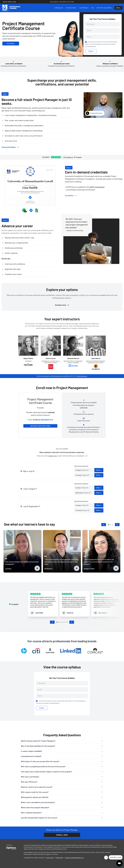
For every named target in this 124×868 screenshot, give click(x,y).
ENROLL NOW (62, 835)
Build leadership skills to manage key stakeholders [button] (23, 125)
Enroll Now (11, 43)
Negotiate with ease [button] (11, 269)
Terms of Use (50, 858)
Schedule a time (62, 305)
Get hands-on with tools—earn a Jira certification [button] (22, 136)
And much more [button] (10, 141)
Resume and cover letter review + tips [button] (18, 238)
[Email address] (102, 30)
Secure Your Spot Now (40, 426)
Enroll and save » (82, 376)
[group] (43, 604)
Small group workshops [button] (13, 248)
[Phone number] (102, 37)
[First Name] (102, 24)
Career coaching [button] (10, 253)
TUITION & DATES (71, 8)
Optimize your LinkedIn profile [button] (15, 243)
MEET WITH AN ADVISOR (104, 8)
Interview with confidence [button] (14, 264)
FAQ (93, 8)
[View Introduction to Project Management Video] (103, 105)
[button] (104, 525)
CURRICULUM (59, 8)
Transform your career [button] (12, 274)
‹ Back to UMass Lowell (9, 2)
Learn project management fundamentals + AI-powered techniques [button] (29, 115)
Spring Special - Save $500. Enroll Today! (62, 2)
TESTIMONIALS (84, 8)
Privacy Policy (59, 858)
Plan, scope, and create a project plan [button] (18, 120)
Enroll (99, 470)
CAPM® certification (97, 187)
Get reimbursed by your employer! (84, 406)
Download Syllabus (10, 147)
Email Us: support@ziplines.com (74, 858)
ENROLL (118, 8)
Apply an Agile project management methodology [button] (22, 131)
